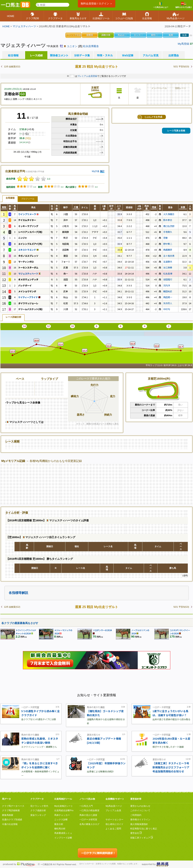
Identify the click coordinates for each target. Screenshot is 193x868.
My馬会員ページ (114, 806)
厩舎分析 (59, 824)
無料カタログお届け (184, 5)
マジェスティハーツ (24, 26)
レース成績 (36, 55)
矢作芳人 (168, 303)
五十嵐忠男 (169, 256)
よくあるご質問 (113, 829)
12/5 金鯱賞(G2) (12, 67)
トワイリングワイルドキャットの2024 (26, 632)
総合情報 (13, 55)
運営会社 (136, 833)
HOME (6, 26)
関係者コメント (59, 55)
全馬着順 (10, 198)
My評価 (95, 171)
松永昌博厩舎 (91, 46)
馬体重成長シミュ (63, 833)
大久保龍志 (169, 214)
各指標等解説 (18, 593)
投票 (184, 35)
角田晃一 (168, 297)
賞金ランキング (38, 815)
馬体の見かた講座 (88, 815)
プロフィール (28, 199)
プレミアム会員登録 (87, 76)
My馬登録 (183, 44)
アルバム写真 (151, 55)
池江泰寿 (168, 267)
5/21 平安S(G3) (181, 67)
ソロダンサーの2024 (102, 630)
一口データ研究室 (88, 819)
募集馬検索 (8, 815)
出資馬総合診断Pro (64, 810)
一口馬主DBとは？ (161, 5)
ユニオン (72, 46)
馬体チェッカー (62, 815)
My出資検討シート (64, 806)
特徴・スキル (105, 55)
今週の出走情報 (10, 824)
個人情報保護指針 (139, 824)
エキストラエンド (28, 250)
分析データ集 (82, 55)
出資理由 (174, 55)
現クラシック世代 (39, 806)
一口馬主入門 (86, 806)
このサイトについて (140, 810)
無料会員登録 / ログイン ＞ (96, 4)
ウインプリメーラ (28, 214)
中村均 (167, 309)
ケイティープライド (29, 297)
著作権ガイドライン (140, 819)
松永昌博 (168, 273)
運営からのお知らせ (140, 806)
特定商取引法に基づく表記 (144, 829)
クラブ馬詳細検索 (11, 810)
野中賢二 (168, 244)
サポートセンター (114, 819)
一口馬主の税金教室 (89, 810)
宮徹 (165, 238)
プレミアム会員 (113, 810)
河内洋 (167, 285)
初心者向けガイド (114, 824)
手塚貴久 (168, 232)
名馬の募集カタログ (89, 824)
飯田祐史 (168, 291)
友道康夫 (168, 262)
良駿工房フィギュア (142, 838)
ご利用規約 (136, 815)
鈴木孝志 (168, 220)
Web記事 (128, 55)
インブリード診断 (63, 838)
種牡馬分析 (60, 829)
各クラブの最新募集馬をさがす (20, 623)
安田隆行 (168, 279)
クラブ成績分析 (38, 810)
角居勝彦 (168, 250)
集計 (102, 171)
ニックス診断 (61, 819)
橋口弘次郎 (169, 226)
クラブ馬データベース (13, 806)
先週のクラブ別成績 (12, 819)
